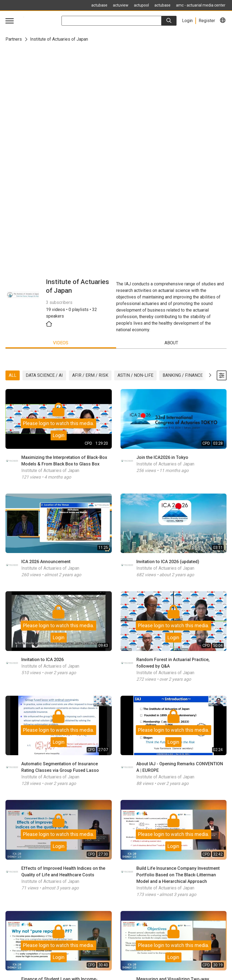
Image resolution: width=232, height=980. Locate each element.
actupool (141, 5)
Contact (13, 966)
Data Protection (20, 959)
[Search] (169, 21)
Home (11, 933)
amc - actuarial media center (201, 5)
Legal (11, 953)
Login (59, 215)
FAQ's (11, 946)
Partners (14, 39)
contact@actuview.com (27, 894)
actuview (121, 5)
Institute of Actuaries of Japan (50, 250)
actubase (99, 5)
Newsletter (16, 939)
